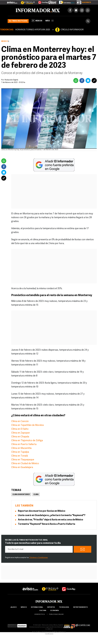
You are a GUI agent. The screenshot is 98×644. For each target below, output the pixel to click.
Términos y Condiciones (38, 558)
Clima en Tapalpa (20, 452)
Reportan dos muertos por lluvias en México (42, 511)
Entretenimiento (80, 607)
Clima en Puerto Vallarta (24, 444)
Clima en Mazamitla (21, 448)
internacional (37, 607)
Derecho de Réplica (52, 632)
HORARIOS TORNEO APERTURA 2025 (33, 30)
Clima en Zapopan (20, 433)
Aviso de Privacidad (38, 632)
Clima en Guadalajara (22, 467)
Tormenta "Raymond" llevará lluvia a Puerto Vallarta (47, 524)
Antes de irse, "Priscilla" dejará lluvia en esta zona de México (51, 520)
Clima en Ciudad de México (25, 464)
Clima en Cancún (20, 421)
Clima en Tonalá (20, 456)
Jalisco (13, 607)
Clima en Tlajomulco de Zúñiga (27, 441)
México (5, 41)
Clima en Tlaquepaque (23, 460)
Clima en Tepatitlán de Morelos (27, 425)
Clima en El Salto (20, 429)
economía (55, 611)
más (50, 21)
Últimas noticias (18, 21)
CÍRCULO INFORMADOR (72, 30)
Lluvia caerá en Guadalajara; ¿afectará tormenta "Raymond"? (52, 515)
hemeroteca (40, 614)
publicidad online (56, 614)
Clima (36, 495)
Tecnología (64, 607)
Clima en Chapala (20, 437)
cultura (43, 611)
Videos (37, 21)
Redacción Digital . (12, 80)
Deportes (51, 607)
